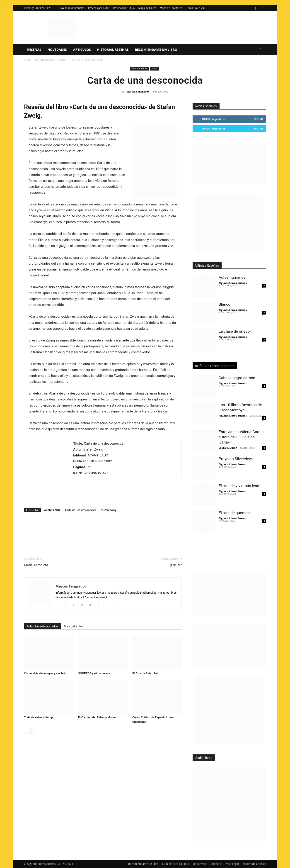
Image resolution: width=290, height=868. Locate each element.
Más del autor (74, 626)
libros (63, 60)
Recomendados (45, 60)
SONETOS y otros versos (94, 673)
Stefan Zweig (109, 510)
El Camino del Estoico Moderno (99, 717)
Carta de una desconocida (81, 510)
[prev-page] (27, 731)
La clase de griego (234, 331)
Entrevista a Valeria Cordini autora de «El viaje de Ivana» (242, 437)
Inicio (27, 60)
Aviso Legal (232, 864)
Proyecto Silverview (235, 459)
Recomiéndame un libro (156, 50)
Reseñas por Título (124, 8)
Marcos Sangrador (138, 91)
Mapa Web (199, 864)
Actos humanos (232, 277)
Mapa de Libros (147, 8)
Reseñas (34, 50)
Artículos (82, 50)
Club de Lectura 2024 (176, 864)
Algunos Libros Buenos (233, 283)
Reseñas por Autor (99, 8)
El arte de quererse (235, 513)
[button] (261, 50)
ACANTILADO (52, 510)
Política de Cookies (254, 864)
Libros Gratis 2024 (196, 8)
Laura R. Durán (228, 448)
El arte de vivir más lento (240, 486)
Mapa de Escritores (171, 8)
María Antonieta (36, 565)
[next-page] (34, 731)
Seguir (258, 119)
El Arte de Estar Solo (146, 673)
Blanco (225, 304)
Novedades (57, 50)
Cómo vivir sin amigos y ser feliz (45, 673)
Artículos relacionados (43, 626)
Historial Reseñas (113, 50)
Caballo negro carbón (237, 378)
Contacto (215, 864)
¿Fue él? (176, 565)
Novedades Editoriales (72, 8)
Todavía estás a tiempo (39, 717)
